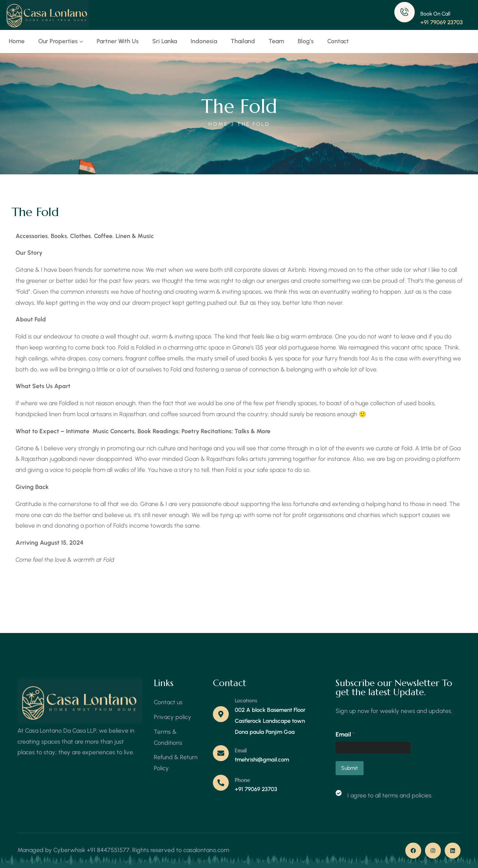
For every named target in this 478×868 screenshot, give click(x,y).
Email (241, 750)
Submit (350, 768)
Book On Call (435, 14)
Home (218, 124)
